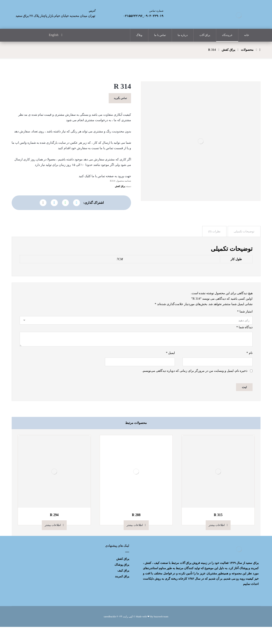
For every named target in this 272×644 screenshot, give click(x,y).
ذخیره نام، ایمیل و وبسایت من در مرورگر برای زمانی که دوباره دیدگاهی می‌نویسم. (195, 387)
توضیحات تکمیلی (244, 242)
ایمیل (170, 369)
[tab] (244, 242)
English (54, 35)
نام (250, 369)
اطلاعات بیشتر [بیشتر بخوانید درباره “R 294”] (53, 542)
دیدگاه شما (244, 342)
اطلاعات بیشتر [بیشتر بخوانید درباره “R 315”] (217, 542)
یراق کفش (120, 194)
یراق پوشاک (122, 582)
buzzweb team (161, 634)
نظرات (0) (213, 242)
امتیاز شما (245, 325)
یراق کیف (123, 587)
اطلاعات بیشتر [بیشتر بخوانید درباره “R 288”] (135, 542)
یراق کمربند (122, 593)
